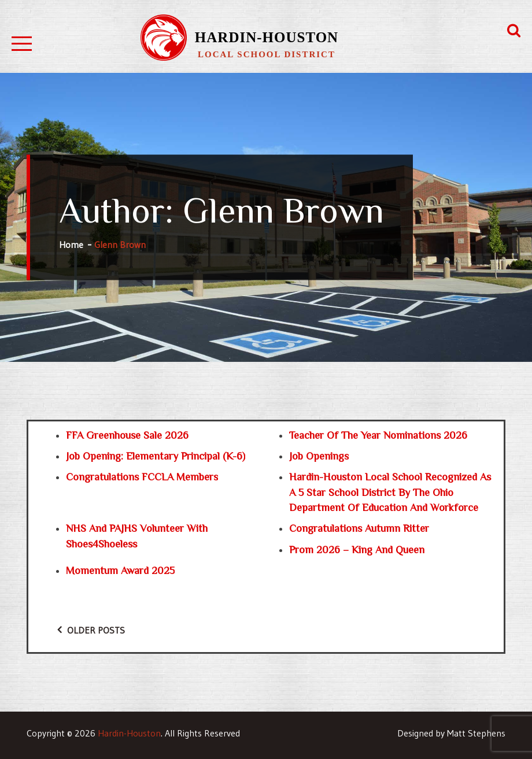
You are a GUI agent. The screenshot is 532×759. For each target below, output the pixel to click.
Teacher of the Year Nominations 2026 (378, 435)
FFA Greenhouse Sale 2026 (127, 435)
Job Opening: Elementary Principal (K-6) (156, 456)
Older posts (96, 630)
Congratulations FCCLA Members (142, 477)
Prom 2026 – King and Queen (357, 550)
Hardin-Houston (267, 37)
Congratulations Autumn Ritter (359, 528)
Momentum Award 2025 (120, 571)
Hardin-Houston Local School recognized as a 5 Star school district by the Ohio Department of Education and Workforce (390, 492)
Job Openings (319, 456)
